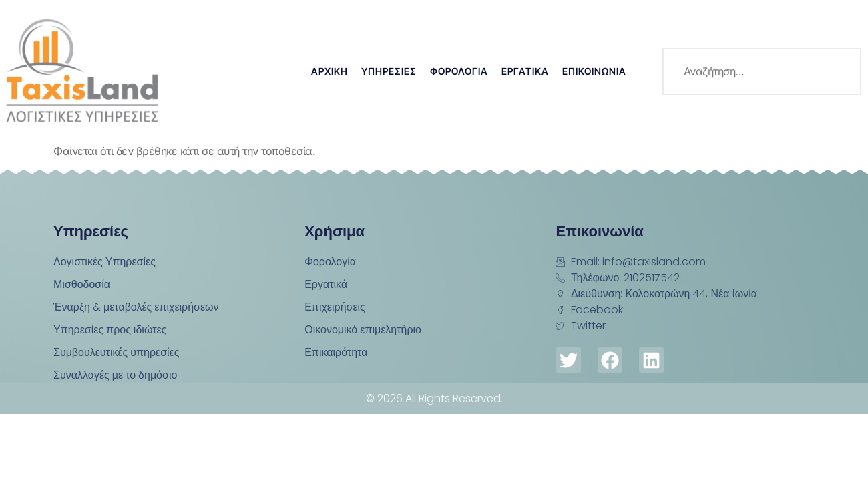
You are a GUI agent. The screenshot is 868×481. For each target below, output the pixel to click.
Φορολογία (459, 71)
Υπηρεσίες (389, 71)
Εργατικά (525, 71)
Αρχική (330, 71)
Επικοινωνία (594, 71)
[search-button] (838, 71)
